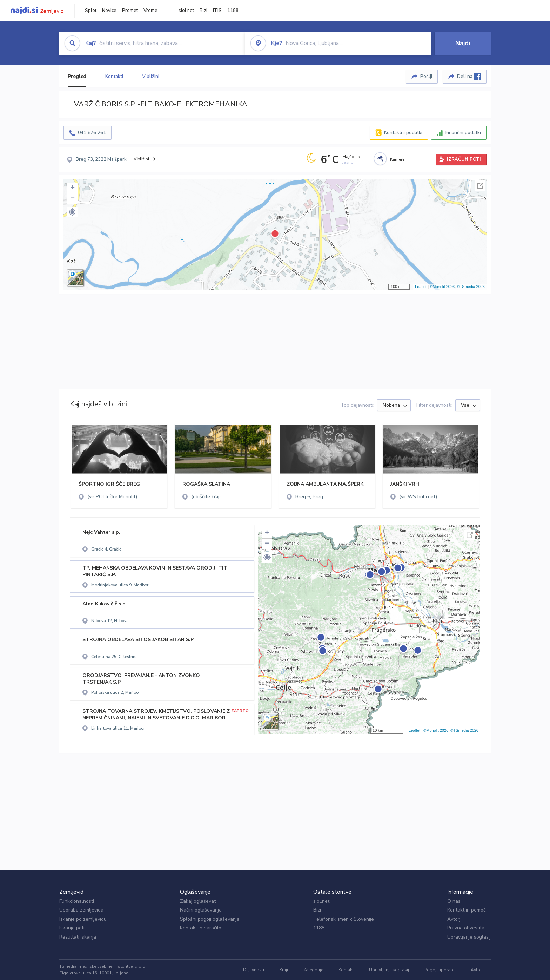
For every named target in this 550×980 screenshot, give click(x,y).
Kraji (284, 970)
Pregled (77, 76)
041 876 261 (92, 133)
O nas (454, 901)
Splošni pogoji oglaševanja (210, 919)
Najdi (463, 43)
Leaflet (421, 287)
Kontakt (346, 970)
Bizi (203, 11)
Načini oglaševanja (201, 910)
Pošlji (426, 76)
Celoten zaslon (480, 186)
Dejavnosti (254, 970)
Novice (109, 11)
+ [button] (72, 188)
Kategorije (313, 970)
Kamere (397, 159)
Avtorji (454, 919)
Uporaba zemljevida (81, 910)
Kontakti (114, 76)
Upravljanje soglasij (469, 937)
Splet (91, 11)
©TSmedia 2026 (471, 287)
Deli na (469, 76)
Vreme (150, 11)
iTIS (217, 11)
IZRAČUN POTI (464, 159)
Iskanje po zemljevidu (83, 919)
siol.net (186, 11)
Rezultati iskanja (78, 937)
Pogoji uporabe (440, 970)
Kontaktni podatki (403, 133)
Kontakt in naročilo (201, 928)
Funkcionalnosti (77, 901)
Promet (130, 11)
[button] (72, 212)
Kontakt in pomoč (466, 910)
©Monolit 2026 (442, 287)
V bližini (151, 76)
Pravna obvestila (466, 928)
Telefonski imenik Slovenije (344, 919)
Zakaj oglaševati (198, 901)
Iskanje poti (72, 928)
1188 (233, 11)
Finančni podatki (463, 133)
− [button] (72, 199)
